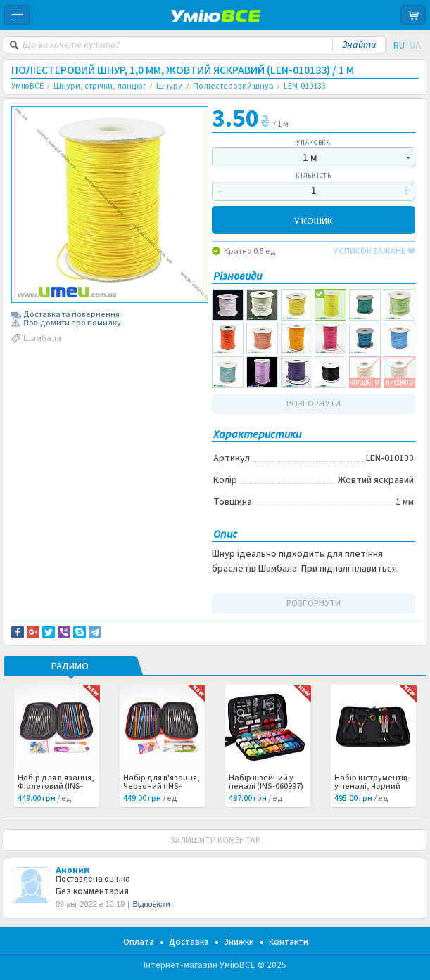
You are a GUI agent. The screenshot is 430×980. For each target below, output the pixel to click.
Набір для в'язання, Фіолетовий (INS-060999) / (56, 787)
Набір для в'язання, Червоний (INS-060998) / (162, 787)
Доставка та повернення (71, 315)
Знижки (239, 942)
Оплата (139, 942)
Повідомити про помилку (72, 323)
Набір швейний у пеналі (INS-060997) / (266, 787)
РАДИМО (70, 667)
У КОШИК (314, 220)
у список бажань (374, 252)
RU (399, 46)
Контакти (289, 942)
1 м (310, 158)
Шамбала (42, 339)
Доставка (189, 942)
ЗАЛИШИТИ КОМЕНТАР (215, 840)
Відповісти (151, 904)
